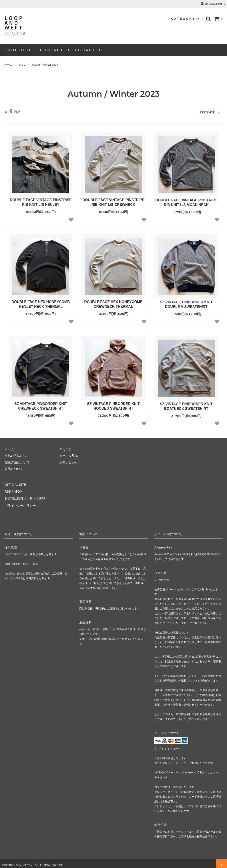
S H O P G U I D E (20, 50)
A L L (22, 65)
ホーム (8, 65)
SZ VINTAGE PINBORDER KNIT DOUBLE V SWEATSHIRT (186, 304)
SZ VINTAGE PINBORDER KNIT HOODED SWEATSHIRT (113, 406)
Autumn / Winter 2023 (45, 65)
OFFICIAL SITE (15, 484)
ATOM (18, 490)
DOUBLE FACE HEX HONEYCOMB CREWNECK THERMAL (113, 304)
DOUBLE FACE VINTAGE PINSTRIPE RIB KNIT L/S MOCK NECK (186, 202)
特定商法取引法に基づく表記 (25, 497)
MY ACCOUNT (213, 4)
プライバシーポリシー (20, 504)
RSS (8, 490)
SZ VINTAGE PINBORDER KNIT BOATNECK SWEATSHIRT (186, 406)
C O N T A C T (52, 50)
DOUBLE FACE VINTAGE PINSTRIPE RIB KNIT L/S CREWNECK (113, 202)
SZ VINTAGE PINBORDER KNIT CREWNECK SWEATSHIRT (41, 406)
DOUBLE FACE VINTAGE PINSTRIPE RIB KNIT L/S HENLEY (41, 202)
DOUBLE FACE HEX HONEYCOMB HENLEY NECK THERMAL (41, 304)
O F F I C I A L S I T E (86, 50)
